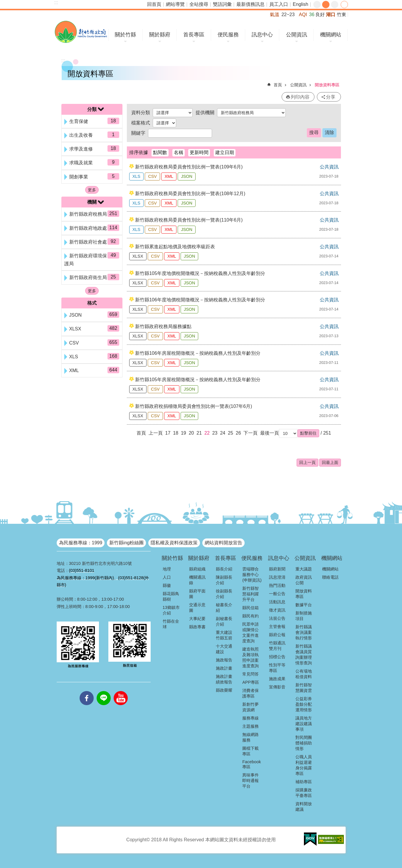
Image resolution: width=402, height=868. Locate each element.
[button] (308, 433)
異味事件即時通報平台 (250, 781)
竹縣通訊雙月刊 (277, 646)
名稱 (179, 152)
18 (176, 433)
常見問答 (250, 674)
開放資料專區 (327, 85)
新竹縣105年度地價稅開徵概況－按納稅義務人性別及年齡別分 (200, 273)
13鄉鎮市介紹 (171, 610)
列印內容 (300, 97)
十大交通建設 (224, 649)
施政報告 (224, 660)
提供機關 (205, 113)
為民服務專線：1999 (81, 543)
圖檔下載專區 (250, 751)
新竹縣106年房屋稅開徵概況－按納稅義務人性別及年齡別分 (198, 353)
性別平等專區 (277, 668)
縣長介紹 (224, 569)
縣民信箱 (250, 608)
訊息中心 (262, 35)
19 (184, 433)
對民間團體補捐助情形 (304, 743)
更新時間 (199, 152)
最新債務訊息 (250, 4)
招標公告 (277, 657)
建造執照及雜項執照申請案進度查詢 (250, 657)
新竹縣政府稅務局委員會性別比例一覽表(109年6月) (189, 167)
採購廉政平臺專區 (304, 793)
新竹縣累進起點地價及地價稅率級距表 (175, 247)
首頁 (278, 85)
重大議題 (304, 569)
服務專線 (250, 718)
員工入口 (279, 4)
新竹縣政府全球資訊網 (81, 32)
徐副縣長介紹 (224, 594)
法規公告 (277, 618)
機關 (92, 202)
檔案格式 (141, 123)
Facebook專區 (252, 764)
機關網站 (331, 35)
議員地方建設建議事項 (304, 724)
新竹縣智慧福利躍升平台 (250, 594)
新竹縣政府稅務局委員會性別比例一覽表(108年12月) (190, 194)
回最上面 (330, 462)
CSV (152, 176)
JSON (186, 176)
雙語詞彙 (222, 4)
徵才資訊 (277, 610)
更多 (92, 190)
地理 (167, 569)
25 (231, 433)
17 (168, 433)
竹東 (342, 15)
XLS (136, 176)
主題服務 (250, 726)
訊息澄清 (277, 577)
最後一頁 (270, 433)
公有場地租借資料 (304, 674)
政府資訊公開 (304, 580)
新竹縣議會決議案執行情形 (304, 632)
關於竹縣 (125, 35)
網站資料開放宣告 (223, 543)
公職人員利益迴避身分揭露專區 (304, 765)
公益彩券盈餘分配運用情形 (304, 704)
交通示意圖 (197, 608)
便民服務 (228, 35)
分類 (92, 109)
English (300, 4)
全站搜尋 (199, 4)
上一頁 (156, 433)
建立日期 (225, 152)
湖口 (331, 15)
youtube (121, 691)
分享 (344, 5)
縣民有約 (250, 616)
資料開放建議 (304, 807)
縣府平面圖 (197, 594)
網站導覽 (175, 4)
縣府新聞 (277, 569)
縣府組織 (197, 569)
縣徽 (167, 585)
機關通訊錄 (197, 580)
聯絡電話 (330, 577)
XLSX (138, 256)
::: (56, 2)
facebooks (87, 691)
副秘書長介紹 (224, 621)
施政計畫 (224, 668)
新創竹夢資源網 (250, 707)
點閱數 (160, 152)
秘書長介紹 (224, 608)
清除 (329, 132)
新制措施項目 (304, 616)
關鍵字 (138, 133)
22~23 (288, 15)
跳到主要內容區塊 (3, 3)
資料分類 (141, 113)
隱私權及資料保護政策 (174, 543)
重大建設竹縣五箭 (224, 635)
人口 (167, 577)
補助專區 (304, 782)
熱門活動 (277, 585)
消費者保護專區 (250, 693)
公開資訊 (297, 35)
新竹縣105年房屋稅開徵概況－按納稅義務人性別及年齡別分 (198, 380)
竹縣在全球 (171, 624)
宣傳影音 (277, 687)
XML (169, 176)
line (104, 691)
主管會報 (277, 626)
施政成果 (277, 679)
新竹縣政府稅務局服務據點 (163, 326)
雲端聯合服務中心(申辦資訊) (252, 575)
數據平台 (304, 605)
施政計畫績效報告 (224, 679)
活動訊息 (277, 602)
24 (223, 433)
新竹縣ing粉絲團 (126, 543)
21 (199, 433)
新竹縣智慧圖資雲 (304, 688)
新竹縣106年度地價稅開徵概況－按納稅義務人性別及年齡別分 (200, 300)
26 (238, 433)
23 (215, 433)
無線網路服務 (250, 737)
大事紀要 (197, 619)
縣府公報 (277, 635)
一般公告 (277, 594)
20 (191, 433)
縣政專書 (197, 627)
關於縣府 (160, 35)
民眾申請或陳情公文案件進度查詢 (250, 633)
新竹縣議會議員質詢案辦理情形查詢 (304, 655)
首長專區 (194, 35)
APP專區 (251, 682)
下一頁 (250, 433)
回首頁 (154, 4)
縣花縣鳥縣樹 (171, 596)
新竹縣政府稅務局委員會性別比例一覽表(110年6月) (189, 220)
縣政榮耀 (224, 690)
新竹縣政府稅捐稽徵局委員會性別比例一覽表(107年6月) (194, 406)
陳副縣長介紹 (224, 580)
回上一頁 (307, 462)
